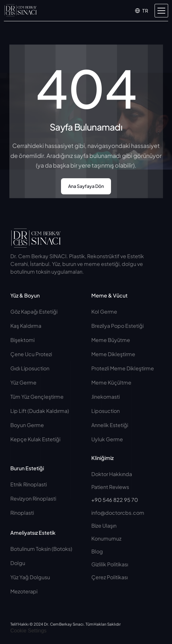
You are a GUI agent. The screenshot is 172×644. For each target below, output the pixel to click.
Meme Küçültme (111, 382)
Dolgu (18, 563)
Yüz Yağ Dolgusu (30, 577)
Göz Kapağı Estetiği (34, 312)
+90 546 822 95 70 (115, 500)
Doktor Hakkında (112, 474)
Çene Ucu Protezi (31, 354)
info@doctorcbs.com (118, 513)
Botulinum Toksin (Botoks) (41, 549)
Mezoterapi (24, 591)
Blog (97, 551)
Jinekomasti (106, 397)
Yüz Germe (23, 382)
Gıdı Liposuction (30, 368)
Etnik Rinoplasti (29, 484)
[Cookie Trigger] (28, 631)
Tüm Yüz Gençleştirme (37, 397)
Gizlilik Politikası (110, 564)
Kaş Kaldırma (26, 326)
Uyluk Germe (108, 439)
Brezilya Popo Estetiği (117, 326)
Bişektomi (22, 340)
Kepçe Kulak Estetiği (35, 439)
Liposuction (106, 411)
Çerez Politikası (110, 577)
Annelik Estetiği (110, 425)
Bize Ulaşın (104, 526)
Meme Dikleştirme (113, 354)
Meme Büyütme (111, 340)
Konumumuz (106, 538)
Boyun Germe (27, 425)
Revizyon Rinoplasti (33, 498)
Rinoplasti (22, 513)
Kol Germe (104, 312)
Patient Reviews (110, 487)
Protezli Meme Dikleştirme (123, 368)
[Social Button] (111, 236)
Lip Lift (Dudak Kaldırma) (40, 411)
